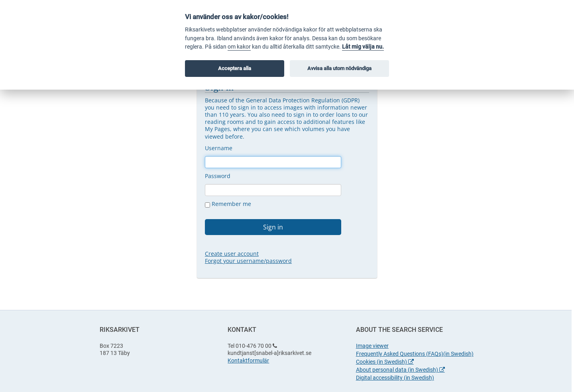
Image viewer (372, 346)
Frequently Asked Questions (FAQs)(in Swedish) (415, 354)
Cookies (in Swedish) (385, 362)
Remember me (228, 204)
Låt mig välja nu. (363, 47)
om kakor (239, 47)
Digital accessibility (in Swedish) (395, 378)
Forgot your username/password (248, 261)
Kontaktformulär (248, 361)
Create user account (232, 254)
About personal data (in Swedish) (400, 370)
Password (218, 176)
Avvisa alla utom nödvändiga (339, 68)
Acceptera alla (235, 68)
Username (219, 148)
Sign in (273, 227)
